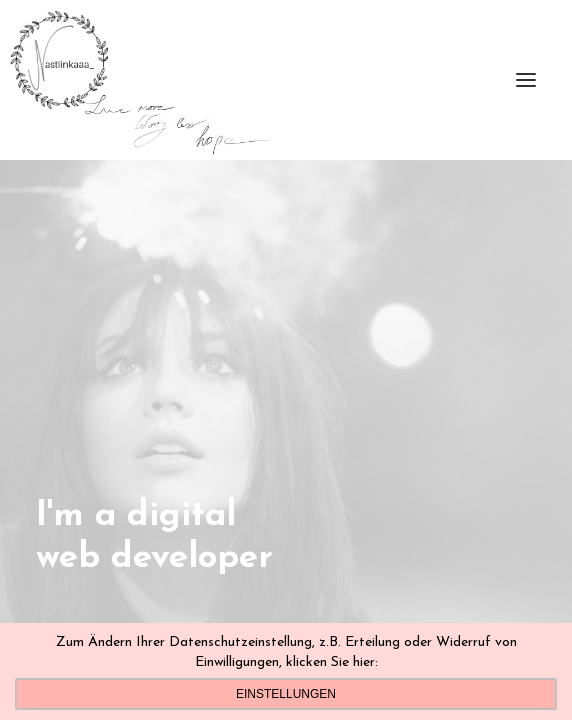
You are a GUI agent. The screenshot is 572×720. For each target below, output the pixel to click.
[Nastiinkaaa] (138, 80)
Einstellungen (286, 694)
